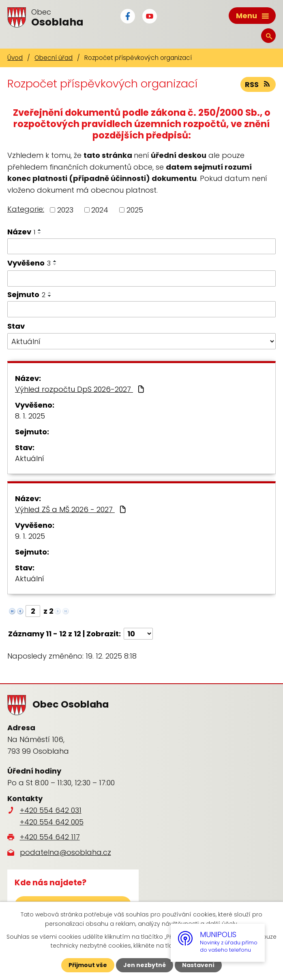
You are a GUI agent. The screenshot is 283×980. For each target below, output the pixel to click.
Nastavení (198, 965)
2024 (100, 210)
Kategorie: (26, 209)
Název (21, 232)
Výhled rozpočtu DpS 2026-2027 (80, 389)
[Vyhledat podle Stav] (141, 341)
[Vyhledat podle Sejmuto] (141, 309)
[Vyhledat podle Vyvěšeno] (141, 278)
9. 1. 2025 (30, 536)
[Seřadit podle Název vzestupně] (40, 230)
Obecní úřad (54, 58)
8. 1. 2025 (30, 416)
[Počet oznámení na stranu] (138, 634)
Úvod (15, 58)
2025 (135, 210)
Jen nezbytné (145, 965)
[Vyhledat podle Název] (141, 247)
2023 (65, 210)
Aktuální (30, 458)
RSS (258, 84)
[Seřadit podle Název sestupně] (40, 233)
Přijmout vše (88, 965)
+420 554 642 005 (52, 822)
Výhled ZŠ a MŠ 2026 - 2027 (71, 509)
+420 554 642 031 (51, 810)
